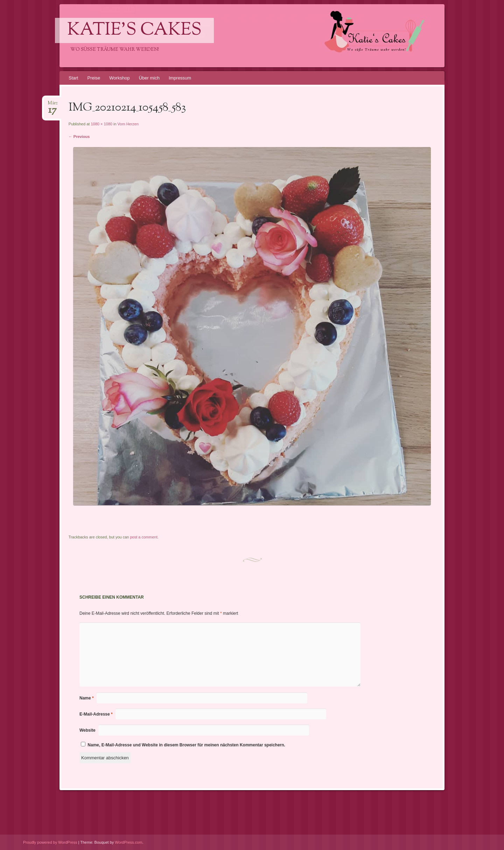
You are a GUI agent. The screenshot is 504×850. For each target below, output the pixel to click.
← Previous (79, 137)
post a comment (143, 537)
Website (87, 730)
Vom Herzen (128, 124)
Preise (94, 78)
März (53, 105)
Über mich (149, 78)
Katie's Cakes (134, 30)
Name (87, 698)
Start (73, 78)
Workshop (119, 78)
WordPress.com (128, 842)
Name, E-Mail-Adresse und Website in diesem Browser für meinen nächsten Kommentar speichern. (186, 745)
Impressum (180, 78)
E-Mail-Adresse (96, 714)
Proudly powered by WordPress (50, 842)
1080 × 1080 (101, 124)
